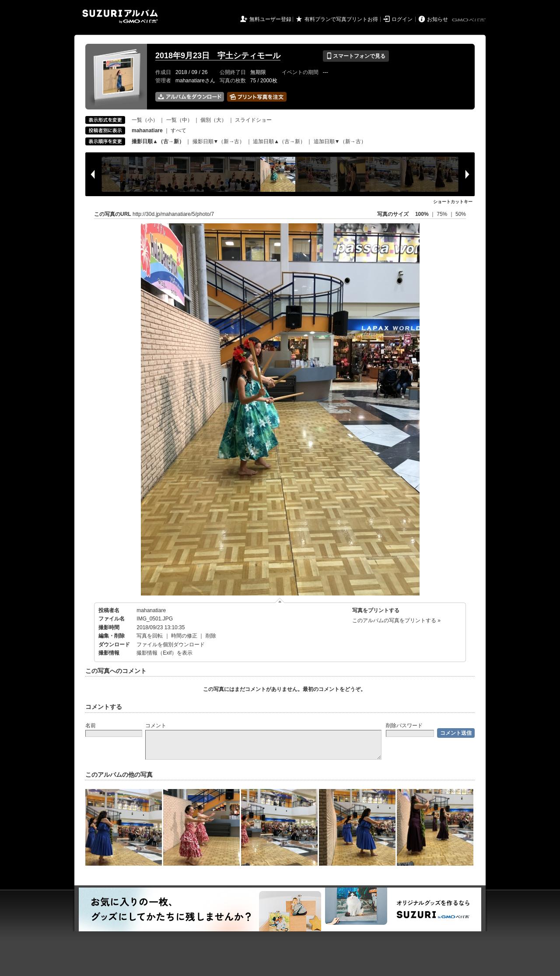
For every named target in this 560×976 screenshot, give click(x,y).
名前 (91, 726)
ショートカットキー (453, 202)
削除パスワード (404, 726)
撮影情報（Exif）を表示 (164, 653)
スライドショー (253, 120)
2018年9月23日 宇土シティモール (218, 56)
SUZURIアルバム (120, 16)
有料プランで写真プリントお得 (341, 19)
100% (422, 214)
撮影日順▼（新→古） (219, 141)
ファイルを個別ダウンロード (171, 645)
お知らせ (437, 19)
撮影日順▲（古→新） (158, 141)
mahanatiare (151, 610)
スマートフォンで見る (356, 56)
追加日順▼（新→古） (340, 141)
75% (443, 214)
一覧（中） (179, 120)
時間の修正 (184, 636)
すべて (178, 130)
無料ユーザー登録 (270, 19)
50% (461, 214)
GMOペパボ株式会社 (469, 20)
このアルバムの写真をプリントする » (396, 620)
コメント (156, 726)
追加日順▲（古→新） (279, 141)
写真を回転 (150, 636)
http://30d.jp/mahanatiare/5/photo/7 (173, 214)
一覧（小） (145, 120)
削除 (211, 636)
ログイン (402, 19)
